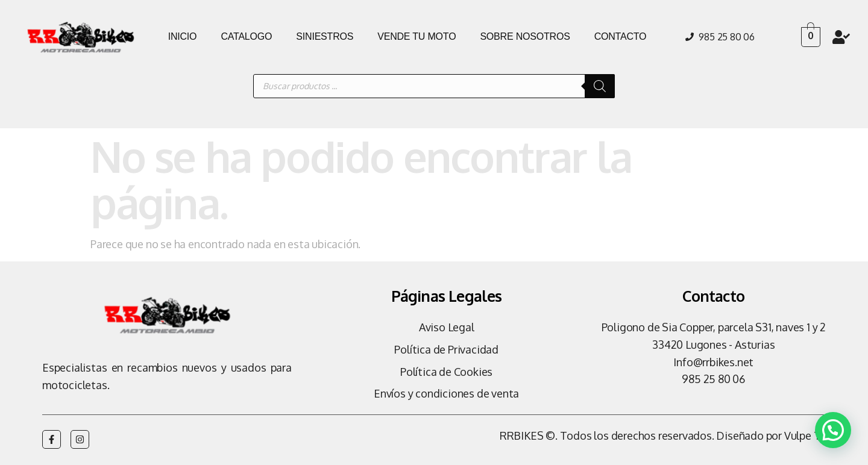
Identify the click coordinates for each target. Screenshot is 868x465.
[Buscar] (600, 86)
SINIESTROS (325, 36)
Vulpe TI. (805, 435)
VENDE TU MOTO (417, 36)
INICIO (183, 36)
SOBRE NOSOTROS (525, 36)
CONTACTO (621, 36)
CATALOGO (246, 36)
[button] (832, 429)
